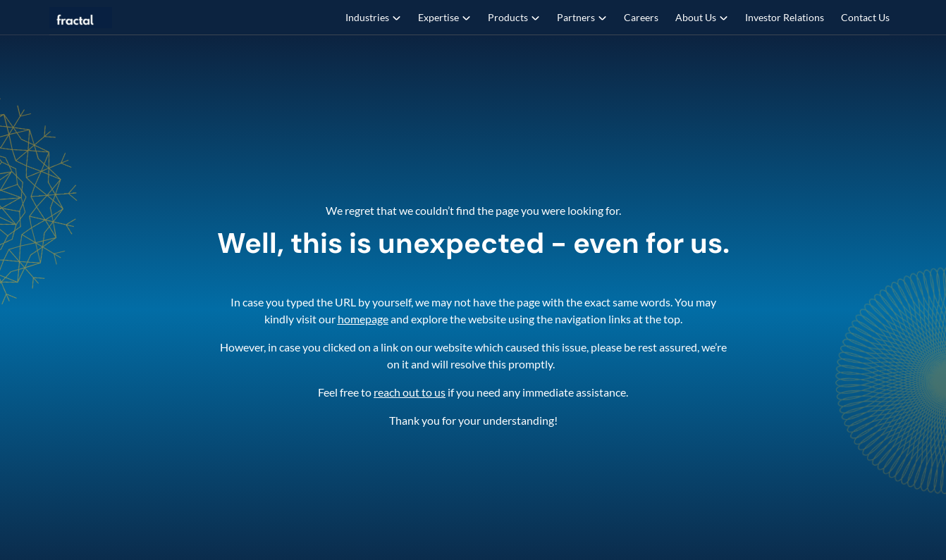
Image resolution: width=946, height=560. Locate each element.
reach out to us (410, 392)
